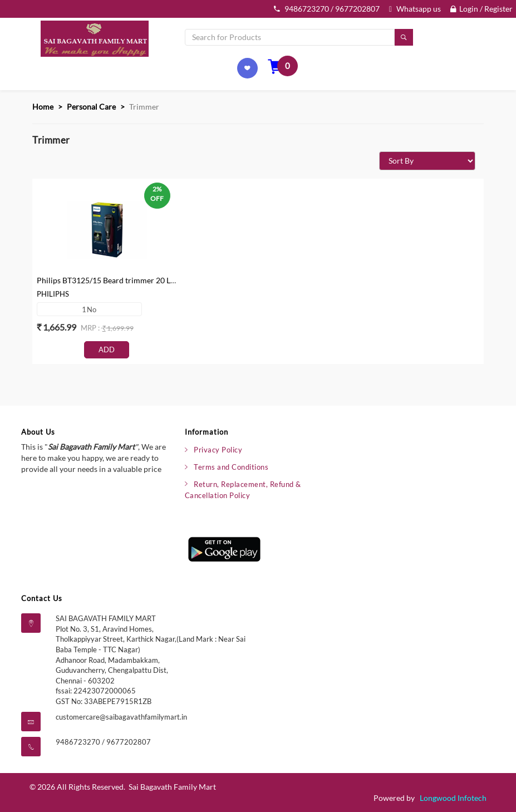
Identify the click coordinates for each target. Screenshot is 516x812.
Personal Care (91, 107)
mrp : (91, 328)
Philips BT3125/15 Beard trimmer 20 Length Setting (126, 280)
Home (43, 107)
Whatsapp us (415, 9)
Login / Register (481, 9)
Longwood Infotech (453, 798)
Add (107, 350)
